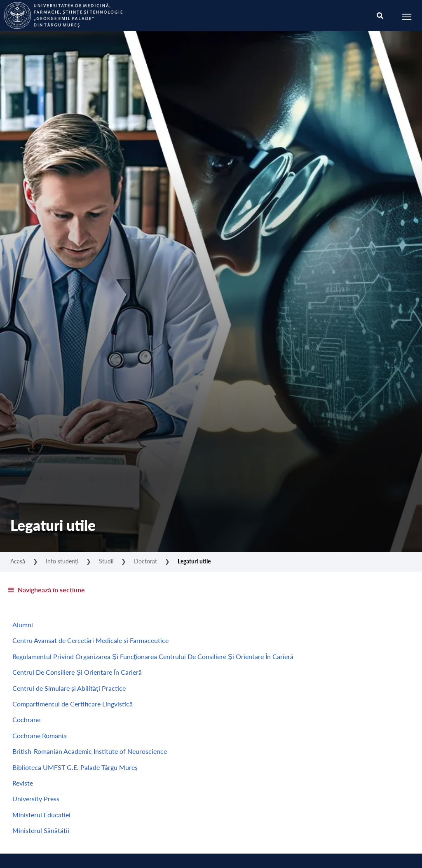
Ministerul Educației (41, 815)
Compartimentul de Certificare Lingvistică (73, 704)
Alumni (23, 625)
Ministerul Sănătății (41, 830)
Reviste (23, 783)
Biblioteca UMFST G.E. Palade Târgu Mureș (75, 767)
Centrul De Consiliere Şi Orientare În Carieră (77, 672)
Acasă (18, 561)
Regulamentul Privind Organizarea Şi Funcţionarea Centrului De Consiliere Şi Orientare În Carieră (153, 656)
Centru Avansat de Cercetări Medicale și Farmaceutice (90, 640)
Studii (106, 561)
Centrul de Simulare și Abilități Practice (69, 688)
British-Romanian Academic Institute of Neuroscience (90, 751)
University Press (36, 799)
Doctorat (145, 561)
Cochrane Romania (40, 735)
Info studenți (62, 561)
